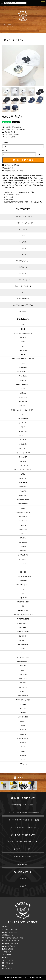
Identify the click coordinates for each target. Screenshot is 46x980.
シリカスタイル (23, 555)
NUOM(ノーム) (23, 764)
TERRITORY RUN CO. (23, 384)
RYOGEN (23, 708)
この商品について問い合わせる (14, 130)
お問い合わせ (8, 963)
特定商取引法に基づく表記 (12, 171)
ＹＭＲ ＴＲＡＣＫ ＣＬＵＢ (23, 470)
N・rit (23, 653)
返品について (8, 168)
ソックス (23, 248)
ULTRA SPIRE (23, 504)
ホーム (4, 24)
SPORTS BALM (23, 419)
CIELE (23, 751)
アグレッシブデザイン (23, 453)
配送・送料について (10, 932)
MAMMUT (23, 683)
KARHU (23, 730)
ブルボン (23, 563)
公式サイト (7, 969)
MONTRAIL (23, 478)
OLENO (23, 755)
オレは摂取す (23, 636)
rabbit (11, 27)
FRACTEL (23, 491)
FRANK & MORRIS (23, 372)
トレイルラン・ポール (23, 280)
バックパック (23, 273)
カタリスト (23, 406)
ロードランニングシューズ (23, 217)
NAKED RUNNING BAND (23, 333)
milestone (23, 461)
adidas (23, 325)
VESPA (23, 389)
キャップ (10, 24)
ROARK (23, 666)
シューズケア (23, 229)
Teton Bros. (23, 627)
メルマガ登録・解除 (10, 943)
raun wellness (23, 696)
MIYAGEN (23, 704)
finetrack (23, 551)
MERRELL (23, 640)
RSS (5, 949)
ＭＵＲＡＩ (23, 448)
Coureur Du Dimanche (23, 512)
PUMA (23, 747)
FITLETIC (23, 525)
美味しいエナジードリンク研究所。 (23, 410)
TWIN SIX (23, 534)
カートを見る (8, 960)
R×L (23, 346)
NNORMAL (23, 687)
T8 (23, 414)
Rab (23, 593)
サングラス (23, 242)
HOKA (23, 363)
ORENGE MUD (23, 338)
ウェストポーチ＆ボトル (23, 286)
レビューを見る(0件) (10, 134)
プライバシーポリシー (11, 941)
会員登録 (7, 955)
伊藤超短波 (23, 444)
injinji (23, 329)
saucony (23, 734)
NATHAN (23, 427)
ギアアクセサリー (23, 299)
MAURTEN (23, 401)
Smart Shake (23, 431)
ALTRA (23, 474)
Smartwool (23, 674)
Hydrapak (23, 713)
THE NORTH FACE (23, 657)
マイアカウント (8, 952)
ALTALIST (23, 691)
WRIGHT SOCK (23, 610)
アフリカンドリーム (23, 585)
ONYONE (23, 380)
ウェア (23, 236)
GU (23, 568)
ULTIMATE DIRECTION (23, 576)
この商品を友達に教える (12, 127)
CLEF (23, 670)
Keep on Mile (23, 598)
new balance (23, 487)
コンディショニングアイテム (23, 305)
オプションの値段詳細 (11, 165)
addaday (23, 393)
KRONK (23, 572)
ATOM (11, 949)
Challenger (23, 495)
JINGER (23, 546)
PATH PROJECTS (23, 619)
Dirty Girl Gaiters (23, 632)
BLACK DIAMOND (23, 623)
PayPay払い (23, 311)
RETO (23, 649)
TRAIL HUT (23, 397)
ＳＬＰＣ (23, 440)
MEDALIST (23, 457)
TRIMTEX (23, 355)
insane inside (23, 367)
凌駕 (23, 606)
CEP (23, 760)
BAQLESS (23, 521)
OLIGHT (23, 721)
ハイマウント (23, 436)
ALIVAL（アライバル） (23, 700)
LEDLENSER (23, 542)
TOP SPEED (23, 581)
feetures (23, 743)
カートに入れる (23, 160)
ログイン (6, 957)
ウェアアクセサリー (23, 261)
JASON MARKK (23, 717)
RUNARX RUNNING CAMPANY (23, 359)
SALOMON (23, 350)
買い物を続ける (9, 132)
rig (23, 589)
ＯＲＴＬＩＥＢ (23, 466)
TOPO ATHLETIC (23, 738)
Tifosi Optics (23, 376)
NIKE (23, 508)
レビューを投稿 (9, 137)
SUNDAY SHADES (23, 602)
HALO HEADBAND (23, 500)
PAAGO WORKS (23, 662)
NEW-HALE (23, 517)
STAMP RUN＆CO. (23, 679)
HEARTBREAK (23, 645)
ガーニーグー (23, 423)
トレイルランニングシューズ (23, 223)
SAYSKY (23, 538)
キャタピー (23, 529)
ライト (23, 292)
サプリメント (23, 267)
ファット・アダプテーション (23, 615)
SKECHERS (23, 483)
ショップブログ (9, 946)
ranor (23, 726)
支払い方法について (10, 929)
